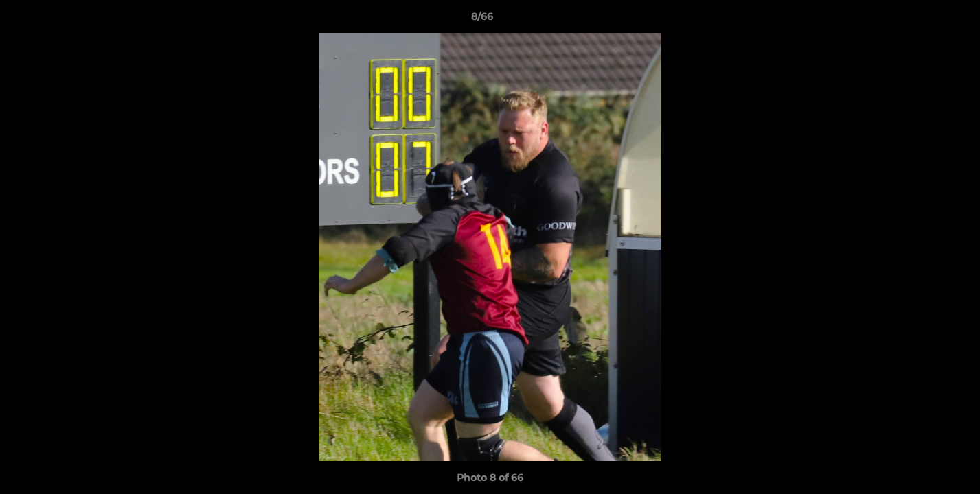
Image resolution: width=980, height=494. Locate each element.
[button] (922, 20)
